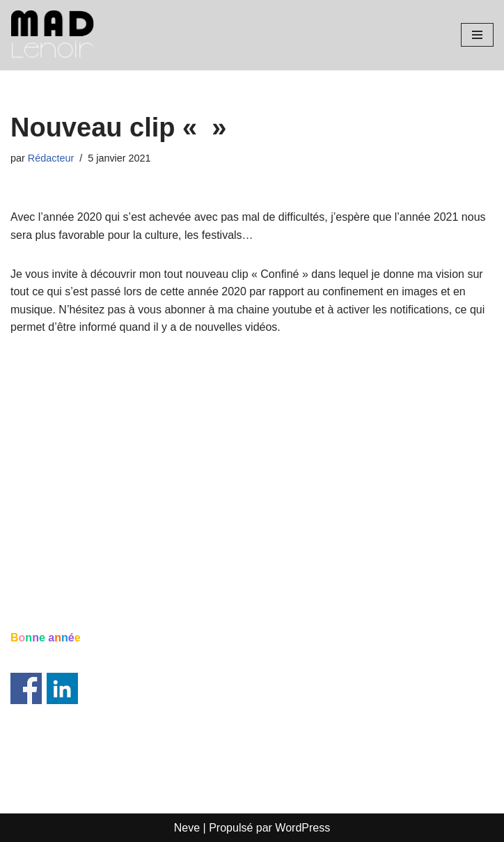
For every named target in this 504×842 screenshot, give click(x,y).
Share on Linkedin (62, 688)
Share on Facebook (26, 688)
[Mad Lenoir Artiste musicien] (52, 35)
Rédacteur (51, 158)
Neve (187, 828)
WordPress (302, 828)
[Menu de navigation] (477, 35)
